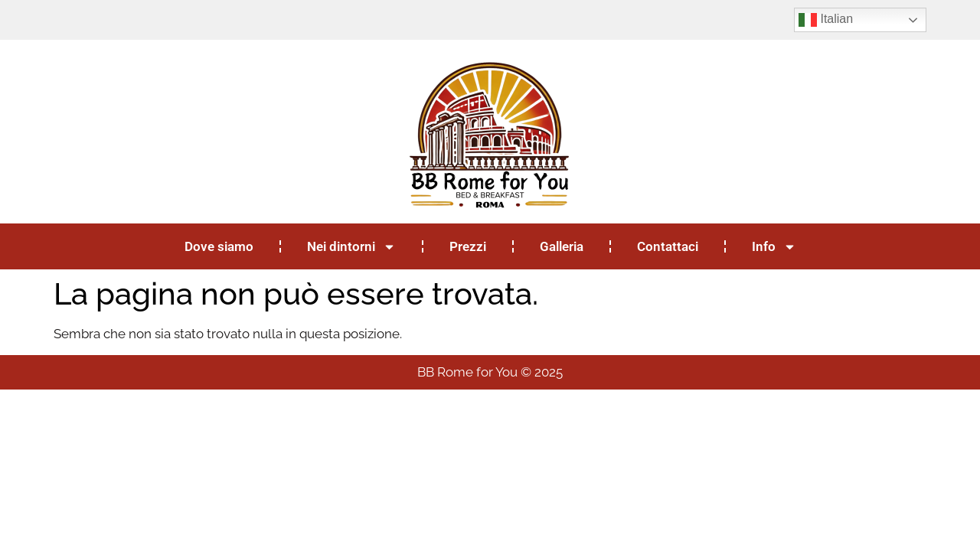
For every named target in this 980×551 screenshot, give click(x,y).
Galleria (562, 246)
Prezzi (468, 246)
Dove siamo (219, 246)
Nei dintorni (351, 247)
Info (774, 247)
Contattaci (668, 246)
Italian (826, 20)
